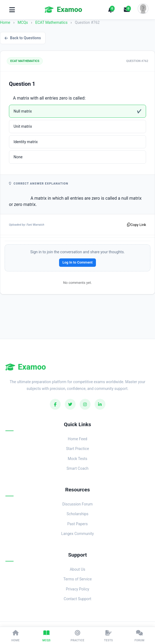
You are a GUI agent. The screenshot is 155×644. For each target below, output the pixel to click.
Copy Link (137, 225)
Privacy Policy (77, 589)
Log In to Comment (77, 262)
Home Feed (77, 439)
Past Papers (77, 524)
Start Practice (78, 449)
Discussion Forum (77, 504)
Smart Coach (77, 468)
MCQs (23, 22)
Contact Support (77, 599)
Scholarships (78, 514)
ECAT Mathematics (52, 22)
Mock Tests (77, 459)
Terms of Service (78, 579)
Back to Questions (23, 38)
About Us (77, 569)
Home (5, 22)
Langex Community (77, 534)
